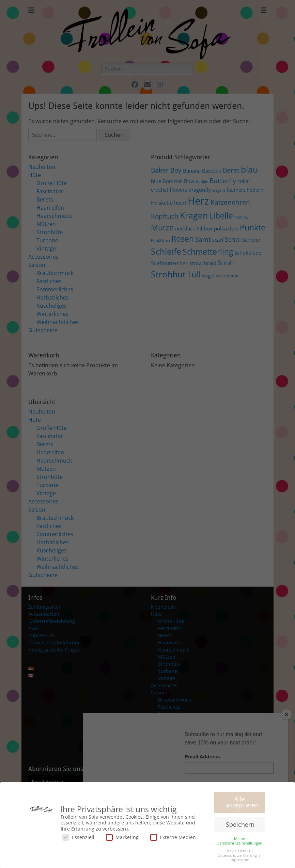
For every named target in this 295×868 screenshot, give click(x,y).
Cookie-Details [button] (238, 851)
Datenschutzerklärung (238, 855)
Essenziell (78, 837)
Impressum (239, 860)
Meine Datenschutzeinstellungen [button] (239, 841)
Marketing (122, 837)
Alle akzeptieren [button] (242, 802)
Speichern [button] (240, 824)
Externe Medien (173, 837)
